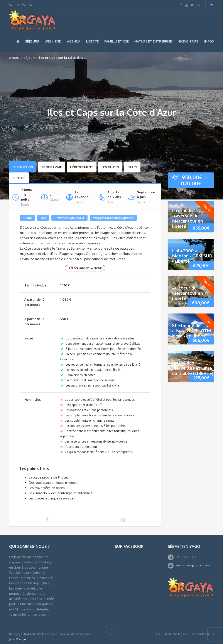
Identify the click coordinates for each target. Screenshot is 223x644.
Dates (132, 167)
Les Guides (110, 167)
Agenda (74, 41)
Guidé (28, 218)
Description (23, 167)
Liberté (92, 41)
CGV (157, 634)
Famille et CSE (117, 41)
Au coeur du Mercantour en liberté (188, 293)
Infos (209, 41)
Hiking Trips (188, 41)
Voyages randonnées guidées (113, 218)
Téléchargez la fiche (85, 268)
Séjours (32, 41)
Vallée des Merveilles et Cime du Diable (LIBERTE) (193, 368)
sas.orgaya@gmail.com (193, 565)
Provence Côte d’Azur (69, 218)
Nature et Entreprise (153, 41)
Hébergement (82, 167)
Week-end (53, 41)
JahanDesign (18, 639)
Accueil (15, 58)
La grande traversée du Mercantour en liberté (188, 218)
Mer (43, 218)
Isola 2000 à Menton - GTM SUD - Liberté (192, 256)
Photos (19, 178)
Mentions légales (177, 634)
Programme (52, 167)
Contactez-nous (204, 634)
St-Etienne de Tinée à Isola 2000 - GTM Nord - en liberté (193, 331)
